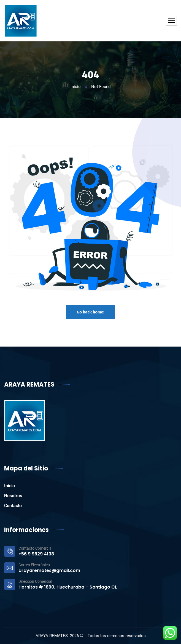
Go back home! (90, 312)
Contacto (13, 506)
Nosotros (13, 496)
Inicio (76, 87)
